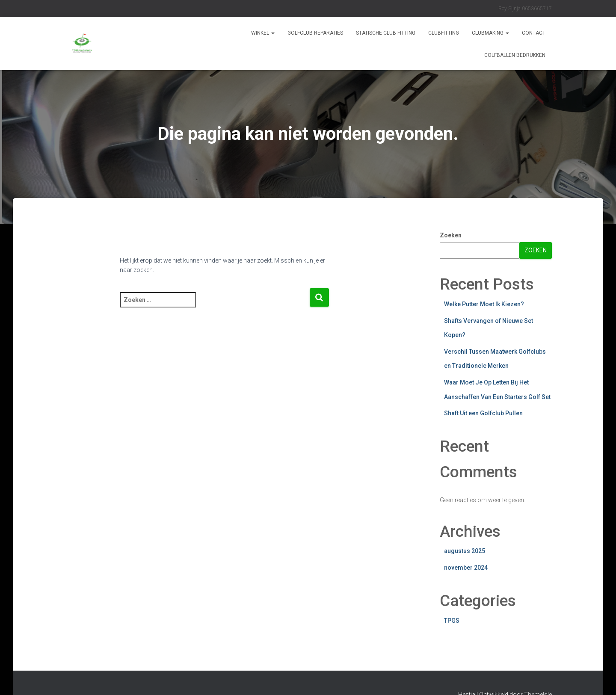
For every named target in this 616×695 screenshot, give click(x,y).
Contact (534, 33)
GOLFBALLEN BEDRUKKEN (515, 55)
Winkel (263, 33)
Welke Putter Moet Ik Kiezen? (484, 304)
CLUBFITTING (444, 33)
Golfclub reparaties (315, 33)
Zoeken (451, 235)
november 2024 (466, 568)
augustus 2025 (465, 551)
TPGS (452, 621)
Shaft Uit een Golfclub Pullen (483, 413)
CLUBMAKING (490, 33)
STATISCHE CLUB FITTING (386, 33)
